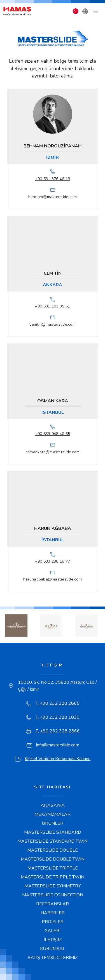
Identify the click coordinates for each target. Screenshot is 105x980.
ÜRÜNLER (53, 823)
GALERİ (53, 931)
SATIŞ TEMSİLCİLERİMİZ (53, 958)
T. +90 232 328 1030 (58, 717)
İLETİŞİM (53, 940)
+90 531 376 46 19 (53, 179)
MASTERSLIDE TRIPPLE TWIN (53, 877)
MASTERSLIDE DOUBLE (53, 850)
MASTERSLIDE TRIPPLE (53, 868)
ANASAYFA (53, 805)
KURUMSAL (53, 949)
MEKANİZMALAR (53, 814)
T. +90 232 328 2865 (58, 703)
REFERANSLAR (53, 904)
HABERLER (53, 913)
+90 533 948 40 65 (53, 434)
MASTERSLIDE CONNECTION (53, 895)
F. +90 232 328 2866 (58, 731)
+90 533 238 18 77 (53, 561)
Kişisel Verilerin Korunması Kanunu (58, 759)
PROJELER (53, 922)
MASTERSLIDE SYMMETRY (53, 886)
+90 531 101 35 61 (53, 306)
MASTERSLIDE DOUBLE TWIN (53, 859)
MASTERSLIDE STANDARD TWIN (53, 841)
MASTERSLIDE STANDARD (53, 832)
